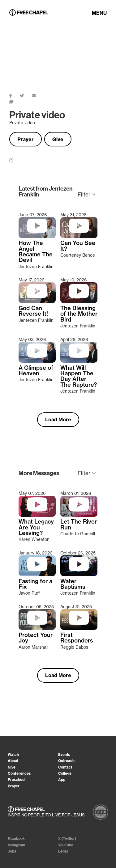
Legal (63, 851)
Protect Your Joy (36, 638)
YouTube (66, 845)
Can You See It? (78, 246)
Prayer (26, 139)
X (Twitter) (67, 839)
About (13, 761)
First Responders (77, 638)
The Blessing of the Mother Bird (79, 314)
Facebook (16, 839)
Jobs (12, 851)
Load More (58, 419)
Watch (13, 754)
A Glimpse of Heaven (36, 371)
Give (58, 139)
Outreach (66, 761)
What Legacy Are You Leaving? (36, 527)
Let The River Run (79, 525)
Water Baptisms (73, 584)
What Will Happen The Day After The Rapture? (79, 377)
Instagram (17, 845)
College (65, 773)
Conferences (19, 773)
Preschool (17, 780)
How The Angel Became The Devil (36, 252)
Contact (65, 767)
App (62, 780)
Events (64, 754)
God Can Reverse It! (33, 311)
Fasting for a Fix (35, 584)
